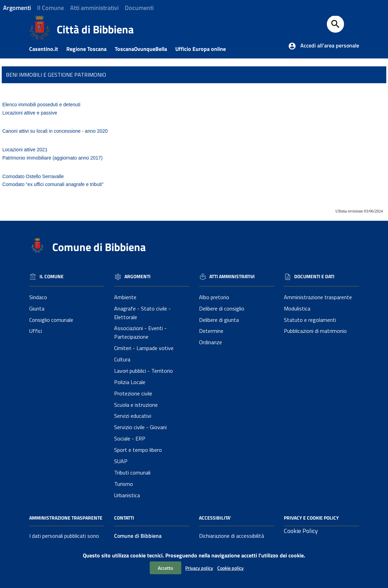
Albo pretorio (214, 297)
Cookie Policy (301, 531)
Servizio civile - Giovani (140, 427)
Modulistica (297, 308)
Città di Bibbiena (95, 29)
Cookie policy (230, 568)
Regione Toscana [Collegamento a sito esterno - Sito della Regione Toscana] (90, 49)
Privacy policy (199, 568)
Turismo (124, 484)
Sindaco (38, 297)
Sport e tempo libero (138, 450)
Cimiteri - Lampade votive (144, 348)
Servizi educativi (133, 416)
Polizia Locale (130, 382)
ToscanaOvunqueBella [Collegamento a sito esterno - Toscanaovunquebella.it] (144, 49)
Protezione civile (133, 393)
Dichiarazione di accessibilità (231, 536)
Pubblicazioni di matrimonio (315, 331)
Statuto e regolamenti (310, 320)
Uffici (36, 331)
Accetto (165, 568)
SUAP (121, 461)
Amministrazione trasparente (318, 297)
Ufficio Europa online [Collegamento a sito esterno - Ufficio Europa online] (204, 49)
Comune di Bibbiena (99, 247)
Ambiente (125, 297)
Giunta (37, 308)
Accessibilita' (215, 518)
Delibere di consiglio (222, 308)
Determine (211, 331)
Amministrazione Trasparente (66, 518)
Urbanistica (127, 495)
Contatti (124, 518)
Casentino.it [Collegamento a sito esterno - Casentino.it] (47, 49)
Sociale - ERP (130, 438)
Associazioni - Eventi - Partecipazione (140, 332)
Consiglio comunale (51, 320)
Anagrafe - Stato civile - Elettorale (142, 313)
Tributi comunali (132, 472)
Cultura (122, 359)
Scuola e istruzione (136, 405)
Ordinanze (210, 342)
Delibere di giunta (219, 320)
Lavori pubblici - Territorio (143, 371)
